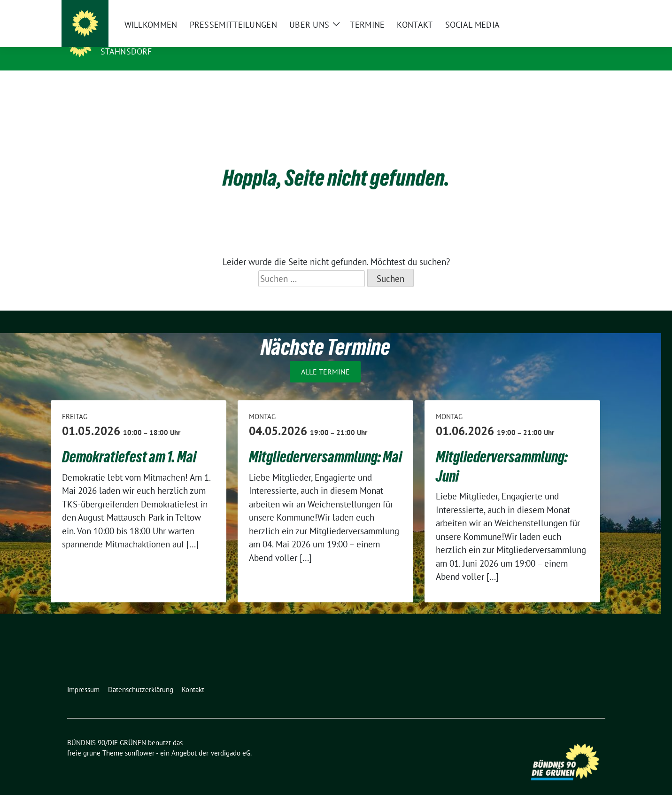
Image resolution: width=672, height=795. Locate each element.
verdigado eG (231, 738)
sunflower (140, 738)
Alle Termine (325, 357)
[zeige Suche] (589, 9)
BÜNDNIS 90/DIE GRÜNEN (158, 38)
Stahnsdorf (126, 51)
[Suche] (575, 9)
